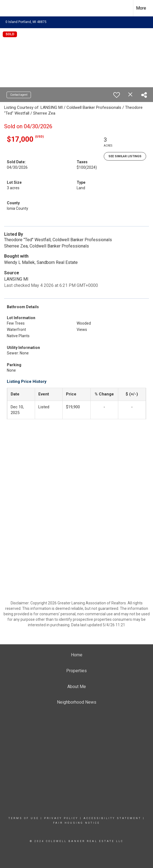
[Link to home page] (9, 8)
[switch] (117, 95)
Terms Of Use (24, 818)
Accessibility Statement (112, 818)
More (141, 8)
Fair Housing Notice (76, 823)
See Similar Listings (125, 156)
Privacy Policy (61, 818)
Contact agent (19, 95)
